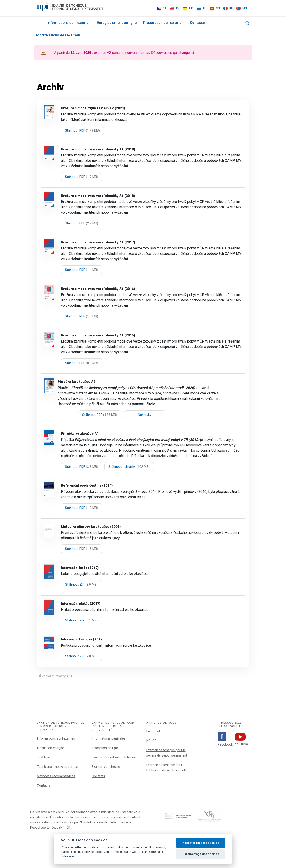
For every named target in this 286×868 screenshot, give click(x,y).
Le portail (153, 731)
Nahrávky (145, 415)
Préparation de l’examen (163, 23)
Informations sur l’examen (69, 23)
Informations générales (109, 738)
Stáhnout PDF (82, 130)
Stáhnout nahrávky (129, 467)
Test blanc (44, 757)
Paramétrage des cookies (201, 854)
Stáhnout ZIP (81, 585)
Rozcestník (39, 22)
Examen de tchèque (106, 767)
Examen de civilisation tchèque (114, 757)
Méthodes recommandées (56, 776)
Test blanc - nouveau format (58, 767)
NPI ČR (151, 741)
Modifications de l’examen (58, 35)
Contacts (197, 23)
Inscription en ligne (50, 748)
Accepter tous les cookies (201, 843)
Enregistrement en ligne (117, 23)
